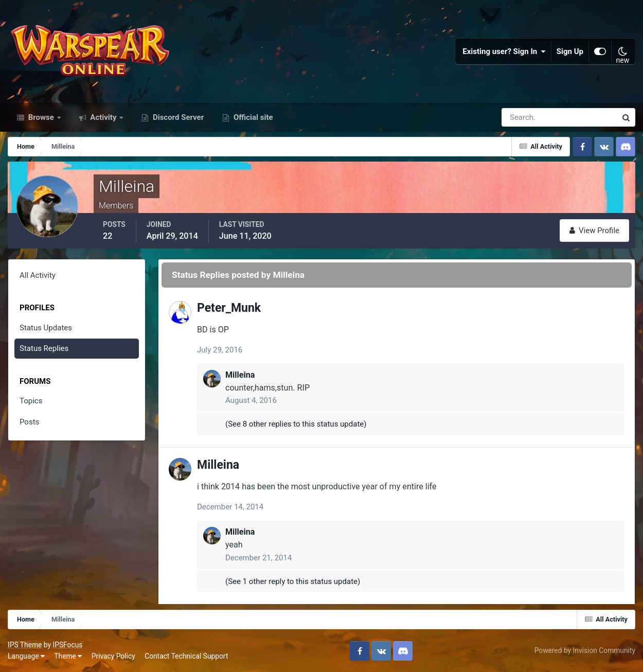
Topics (31, 401)
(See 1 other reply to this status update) (293, 581)
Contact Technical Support (186, 656)
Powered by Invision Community (585, 650)
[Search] (524, 117)
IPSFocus (67, 645)
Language (26, 656)
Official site (252, 117)
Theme (68, 656)
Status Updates (46, 328)
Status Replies (44, 348)
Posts (29, 422)
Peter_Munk (229, 308)
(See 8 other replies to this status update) (296, 424)
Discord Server (177, 117)
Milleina (240, 375)
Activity (104, 117)
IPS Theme (25, 645)
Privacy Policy (113, 656)
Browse (41, 117)
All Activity (38, 275)
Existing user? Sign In (504, 51)
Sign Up (570, 51)
